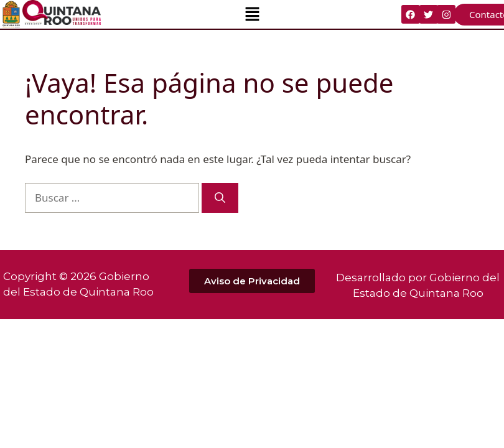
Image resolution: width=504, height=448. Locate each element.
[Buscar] (220, 198)
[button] (252, 14)
